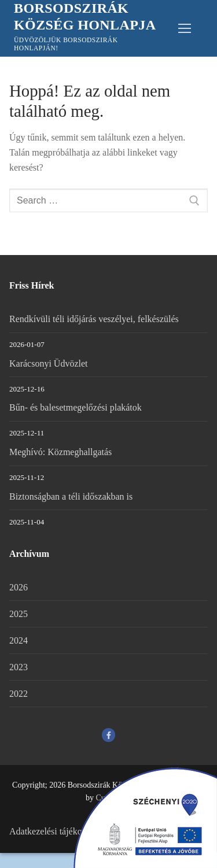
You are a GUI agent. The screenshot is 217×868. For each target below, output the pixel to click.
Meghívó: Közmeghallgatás (60, 452)
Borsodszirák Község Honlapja (85, 16)
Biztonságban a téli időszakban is (71, 496)
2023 (19, 667)
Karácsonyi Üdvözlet (49, 363)
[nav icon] (185, 28)
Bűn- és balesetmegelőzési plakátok (76, 407)
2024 (19, 640)
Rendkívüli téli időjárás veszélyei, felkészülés (94, 319)
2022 (19, 694)
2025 (19, 614)
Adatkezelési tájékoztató (55, 831)
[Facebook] (108, 735)
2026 (19, 587)
